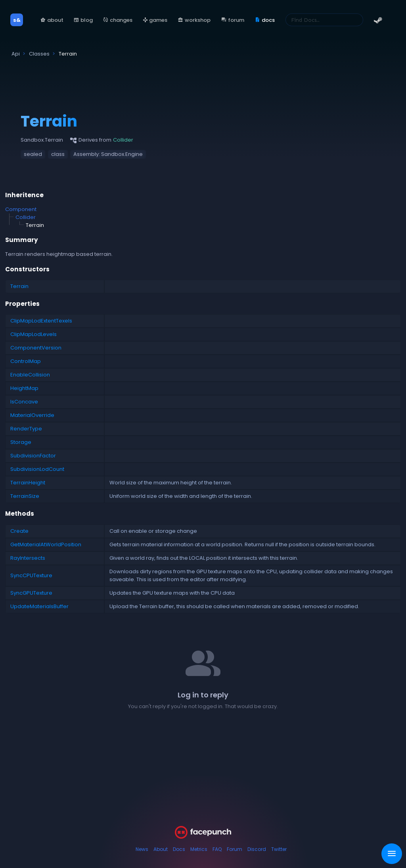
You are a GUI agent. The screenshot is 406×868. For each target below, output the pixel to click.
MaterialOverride (32, 415)
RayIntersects (28, 558)
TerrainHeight (28, 483)
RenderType (26, 429)
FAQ (217, 849)
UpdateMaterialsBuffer (39, 606)
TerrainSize (25, 496)
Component (21, 209)
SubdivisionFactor (33, 456)
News (142, 849)
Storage (21, 442)
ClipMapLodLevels (34, 334)
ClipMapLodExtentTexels (41, 321)
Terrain (19, 286)
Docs (179, 849)
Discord (257, 849)
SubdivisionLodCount (37, 469)
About (161, 849)
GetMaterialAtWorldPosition (46, 544)
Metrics (199, 849)
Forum (235, 849)
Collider (26, 217)
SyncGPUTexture (31, 593)
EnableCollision (30, 375)
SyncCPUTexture (31, 575)
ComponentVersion (36, 348)
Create (19, 531)
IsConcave (24, 402)
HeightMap (24, 388)
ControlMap (26, 361)
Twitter (279, 849)
